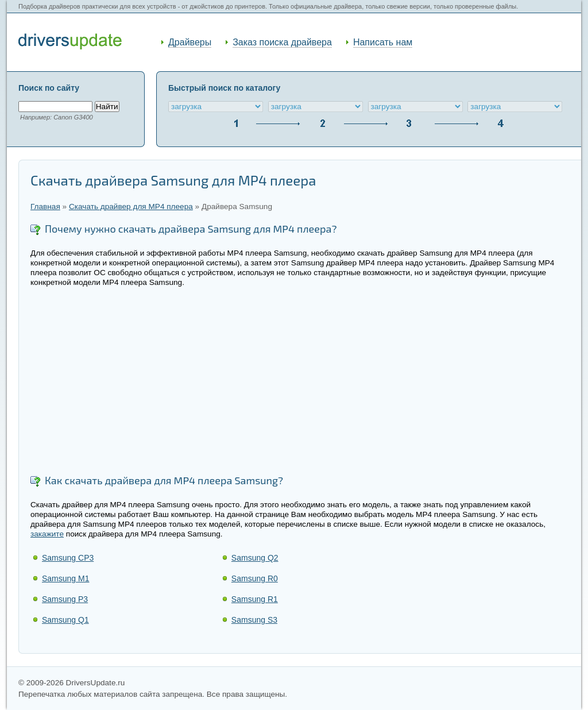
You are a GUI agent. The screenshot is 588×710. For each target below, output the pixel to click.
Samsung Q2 (255, 558)
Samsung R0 (255, 578)
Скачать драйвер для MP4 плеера (131, 207)
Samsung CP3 (68, 558)
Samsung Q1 (65, 620)
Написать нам (383, 42)
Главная (45, 207)
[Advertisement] (300, 382)
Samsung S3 (254, 620)
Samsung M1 (65, 578)
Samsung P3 (65, 599)
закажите (47, 534)
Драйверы (190, 42)
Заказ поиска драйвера (282, 42)
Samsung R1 (255, 599)
